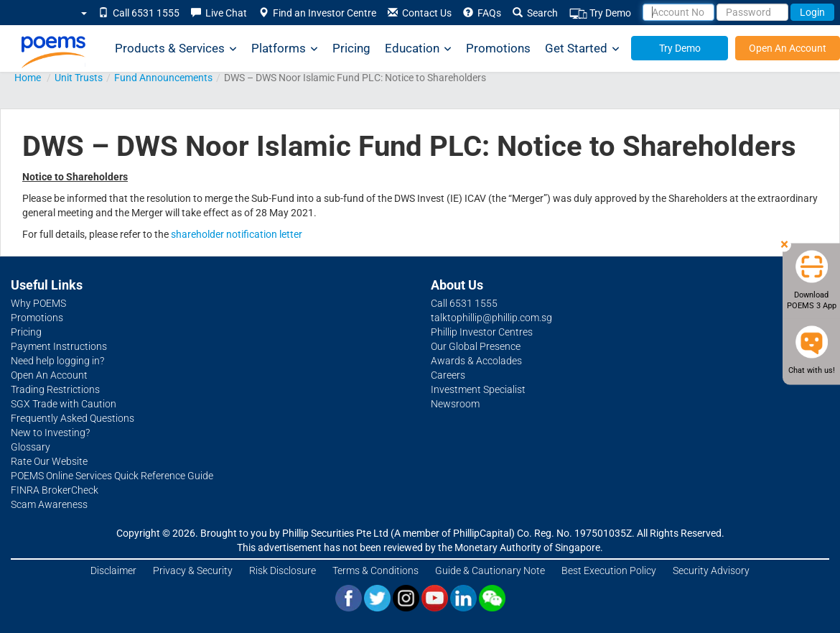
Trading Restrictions (55, 389)
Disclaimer (113, 570)
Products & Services (176, 48)
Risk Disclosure (283, 570)
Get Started (582, 48)
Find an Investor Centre (317, 13)
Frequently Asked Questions (73, 418)
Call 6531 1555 (139, 13)
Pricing (351, 48)
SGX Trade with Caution (64, 404)
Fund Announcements (163, 78)
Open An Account (788, 48)
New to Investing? (50, 433)
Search (535, 13)
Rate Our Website (49, 461)
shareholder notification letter (237, 234)
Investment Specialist (478, 389)
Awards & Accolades (476, 361)
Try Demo (600, 13)
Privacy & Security (193, 570)
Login (812, 12)
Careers (448, 375)
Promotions (498, 48)
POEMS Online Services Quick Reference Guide (112, 476)
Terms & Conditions (375, 570)
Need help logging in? (57, 361)
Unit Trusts (79, 78)
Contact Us (420, 13)
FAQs (482, 13)
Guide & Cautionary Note (490, 570)
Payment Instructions (59, 346)
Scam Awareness (49, 504)
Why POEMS (38, 303)
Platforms (285, 48)
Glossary (31, 447)
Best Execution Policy (609, 570)
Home (28, 78)
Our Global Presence (476, 346)
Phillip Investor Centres (482, 332)
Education (418, 48)
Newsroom (455, 404)
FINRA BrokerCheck (55, 490)
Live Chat (219, 13)
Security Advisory (711, 570)
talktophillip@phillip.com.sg (491, 318)
